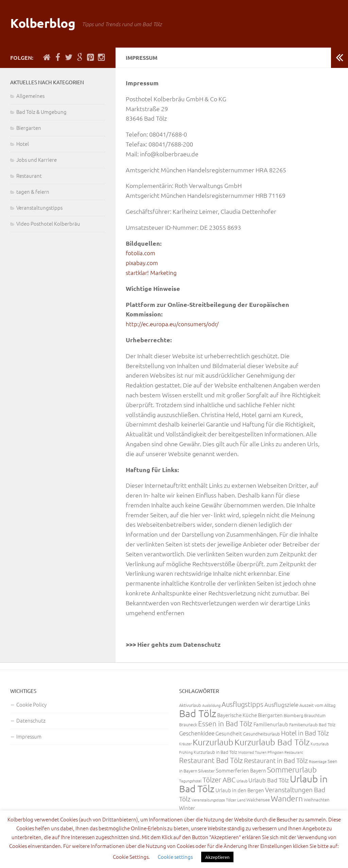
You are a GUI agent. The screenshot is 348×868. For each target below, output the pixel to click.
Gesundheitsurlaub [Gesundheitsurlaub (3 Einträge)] (262, 734)
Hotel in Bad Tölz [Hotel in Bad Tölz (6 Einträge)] (305, 733)
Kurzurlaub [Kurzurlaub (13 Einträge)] (213, 742)
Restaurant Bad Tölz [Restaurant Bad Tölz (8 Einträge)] (211, 760)
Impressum (29, 736)
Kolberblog (47, 24)
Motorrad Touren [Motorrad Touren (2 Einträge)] (252, 752)
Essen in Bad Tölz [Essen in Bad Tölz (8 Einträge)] (225, 723)
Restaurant (29, 176)
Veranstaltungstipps (39, 207)
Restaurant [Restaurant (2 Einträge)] (294, 752)
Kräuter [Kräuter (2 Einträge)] (185, 744)
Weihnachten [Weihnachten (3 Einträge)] (317, 800)
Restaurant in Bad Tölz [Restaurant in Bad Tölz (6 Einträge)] (276, 760)
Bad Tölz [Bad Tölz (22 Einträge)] (198, 713)
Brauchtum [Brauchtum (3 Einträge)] (315, 715)
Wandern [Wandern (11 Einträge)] (287, 798)
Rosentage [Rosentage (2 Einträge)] (318, 761)
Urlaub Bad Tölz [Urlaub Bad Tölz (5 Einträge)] (269, 780)
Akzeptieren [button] (217, 857)
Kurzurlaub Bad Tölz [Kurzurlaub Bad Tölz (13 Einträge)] (272, 742)
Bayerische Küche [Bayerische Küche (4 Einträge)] (237, 715)
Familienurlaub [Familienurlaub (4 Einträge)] (271, 724)
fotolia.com (141, 253)
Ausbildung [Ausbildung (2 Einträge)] (211, 705)
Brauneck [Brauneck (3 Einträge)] (188, 724)
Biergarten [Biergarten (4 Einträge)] (270, 715)
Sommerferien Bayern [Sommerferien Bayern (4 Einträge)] (241, 770)
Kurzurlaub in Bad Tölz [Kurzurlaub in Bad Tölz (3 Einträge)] (215, 752)
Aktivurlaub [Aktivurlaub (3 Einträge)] (190, 705)
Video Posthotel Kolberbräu (48, 223)
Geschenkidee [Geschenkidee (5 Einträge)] (197, 733)
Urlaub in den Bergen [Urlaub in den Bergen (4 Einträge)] (240, 790)
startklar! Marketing (153, 272)
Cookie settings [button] (175, 857)
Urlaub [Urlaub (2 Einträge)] (242, 781)
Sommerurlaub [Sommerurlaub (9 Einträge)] (292, 769)
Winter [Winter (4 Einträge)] (187, 808)
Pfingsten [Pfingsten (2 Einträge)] (275, 752)
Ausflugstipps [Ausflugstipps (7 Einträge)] (242, 704)
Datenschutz (31, 720)
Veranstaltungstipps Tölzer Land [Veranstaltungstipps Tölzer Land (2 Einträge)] (219, 800)
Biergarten (29, 128)
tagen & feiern (33, 192)
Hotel (23, 144)
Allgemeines (30, 96)
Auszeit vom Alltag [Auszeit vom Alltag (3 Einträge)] (317, 705)
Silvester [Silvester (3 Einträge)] (206, 771)
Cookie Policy (31, 704)
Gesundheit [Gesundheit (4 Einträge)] (229, 733)
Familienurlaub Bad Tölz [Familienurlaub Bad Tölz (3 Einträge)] (312, 724)
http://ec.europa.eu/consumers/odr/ (174, 324)
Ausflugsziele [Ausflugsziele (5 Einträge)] (281, 705)
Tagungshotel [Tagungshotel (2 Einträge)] (190, 781)
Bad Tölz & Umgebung (41, 112)
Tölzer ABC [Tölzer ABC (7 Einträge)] (219, 780)
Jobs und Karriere (37, 160)
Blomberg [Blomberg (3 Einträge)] (293, 715)
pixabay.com (143, 263)
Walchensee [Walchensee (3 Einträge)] (258, 800)
